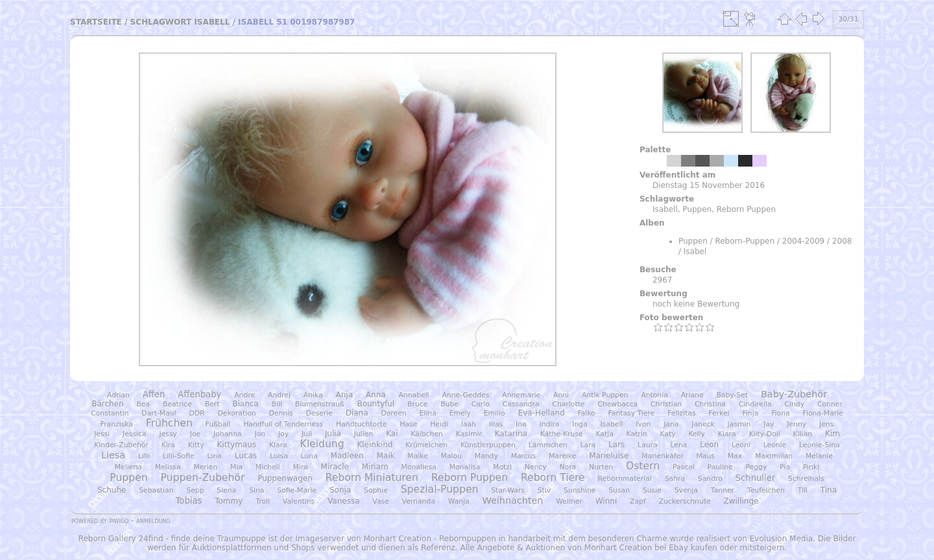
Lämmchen (548, 445)
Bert (212, 404)
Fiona (781, 413)
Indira (550, 424)
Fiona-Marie (822, 413)
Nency (536, 467)
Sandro (710, 479)
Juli (307, 434)
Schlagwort (161, 22)
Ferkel (719, 413)
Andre (245, 395)
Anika (313, 395)
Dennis (281, 413)
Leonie (775, 445)
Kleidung (322, 444)
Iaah (469, 424)
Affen (154, 394)
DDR (197, 413)
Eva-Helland (542, 413)
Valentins (299, 501)
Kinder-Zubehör (121, 445)
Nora (568, 467)
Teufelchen (766, 490)
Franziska (117, 424)
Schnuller (756, 478)
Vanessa (343, 501)
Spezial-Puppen (440, 489)
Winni (606, 501)
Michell (268, 467)
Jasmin (739, 424)
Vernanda (419, 501)
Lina (214, 456)
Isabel (695, 251)
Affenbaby (199, 394)
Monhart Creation (398, 539)
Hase (408, 424)
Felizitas (681, 413)
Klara (278, 445)
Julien (364, 434)
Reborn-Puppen (745, 241)
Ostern (643, 466)
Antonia (654, 395)
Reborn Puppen (746, 209)
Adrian (118, 395)
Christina (710, 404)
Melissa (168, 467)
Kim (832, 434)
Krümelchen (426, 445)
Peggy (756, 467)
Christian (666, 404)
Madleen (347, 456)
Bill (277, 404)
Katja (604, 434)
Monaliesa (419, 467)
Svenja (686, 490)
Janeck (703, 424)
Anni (561, 395)
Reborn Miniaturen (372, 478)
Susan (619, 490)
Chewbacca (617, 404)
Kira (168, 445)
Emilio (495, 413)
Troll (263, 501)
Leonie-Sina (820, 445)
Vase (380, 501)
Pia (785, 467)
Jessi (102, 434)
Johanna (228, 434)
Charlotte (568, 404)
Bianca (245, 404)
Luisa (279, 456)
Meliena (128, 467)
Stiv (544, 490)
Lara (588, 445)
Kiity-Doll (764, 434)
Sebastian (156, 490)
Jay (769, 424)
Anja (344, 395)
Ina (521, 424)
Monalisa (465, 467)
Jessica (135, 434)
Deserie (319, 413)
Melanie (819, 456)
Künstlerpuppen (488, 445)
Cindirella (755, 404)
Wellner (569, 501)
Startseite (96, 22)
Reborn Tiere (553, 478)
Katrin (637, 434)
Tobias (189, 501)
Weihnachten (513, 500)
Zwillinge (741, 501)
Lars (617, 445)
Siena (226, 490)
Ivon (643, 424)
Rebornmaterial (625, 479)
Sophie (376, 490)
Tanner (723, 490)
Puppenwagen (285, 478)
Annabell (413, 395)
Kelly (697, 434)
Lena (678, 445)
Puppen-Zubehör (202, 478)
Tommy (229, 501)
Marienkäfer (662, 456)
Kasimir (469, 434)
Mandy (486, 456)
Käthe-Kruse (562, 434)
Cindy (794, 404)
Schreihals (806, 479)
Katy (667, 434)
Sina (257, 490)
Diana (357, 413)
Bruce (417, 404)
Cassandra (521, 404)
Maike (417, 456)
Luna (309, 456)
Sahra (675, 479)
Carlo (481, 404)
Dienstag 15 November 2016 (709, 185)
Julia (333, 434)
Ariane (692, 395)
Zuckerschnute (685, 501)
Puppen (697, 209)
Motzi (502, 467)
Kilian (803, 434)
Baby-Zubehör (794, 394)
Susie (652, 490)
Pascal (684, 467)
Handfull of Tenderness (283, 424)
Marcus (524, 456)
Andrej (279, 395)
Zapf (638, 501)
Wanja (459, 501)
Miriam (375, 467)
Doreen (393, 413)
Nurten (601, 467)
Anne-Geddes (465, 395)
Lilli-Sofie (179, 456)
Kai (392, 434)
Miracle (335, 467)
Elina (427, 413)
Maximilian (774, 456)
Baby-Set (732, 395)
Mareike (562, 456)
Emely (460, 413)
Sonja (340, 490)
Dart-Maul (159, 413)
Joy (283, 434)
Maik (385, 456)
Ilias (496, 424)
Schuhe (112, 490)
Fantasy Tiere (632, 413)
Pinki (811, 467)
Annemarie (521, 395)
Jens (826, 424)
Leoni (741, 445)
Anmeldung (153, 520)
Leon (709, 445)
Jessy (168, 434)
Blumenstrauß (320, 404)
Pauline (720, 467)
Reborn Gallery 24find (121, 539)
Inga (580, 424)
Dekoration (236, 413)
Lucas (246, 456)
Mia (236, 467)
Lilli (144, 456)
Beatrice (177, 404)
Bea (143, 404)
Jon (260, 434)
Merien (205, 467)
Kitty (196, 445)
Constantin (110, 413)
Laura (648, 445)
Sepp (195, 490)
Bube (449, 404)
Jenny (796, 424)
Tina (829, 490)
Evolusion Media (781, 539)
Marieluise (609, 456)
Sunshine (580, 490)
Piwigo (119, 520)
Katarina (511, 434)
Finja (750, 413)
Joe (195, 434)
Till (803, 490)
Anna (376, 395)
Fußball (218, 424)
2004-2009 (803, 241)
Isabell (212, 22)
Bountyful (376, 404)
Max (735, 456)
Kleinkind (375, 445)
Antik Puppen (605, 395)
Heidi (439, 424)
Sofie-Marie (297, 490)
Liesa (113, 455)
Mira (300, 467)
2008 (842, 241)
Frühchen (169, 423)
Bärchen (107, 404)
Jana (671, 424)
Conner (830, 404)
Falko (586, 413)
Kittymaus (236, 445)
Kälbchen (427, 434)
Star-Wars (508, 490)
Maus (705, 456)
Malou (451, 456)
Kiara (727, 434)
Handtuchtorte (361, 424)
